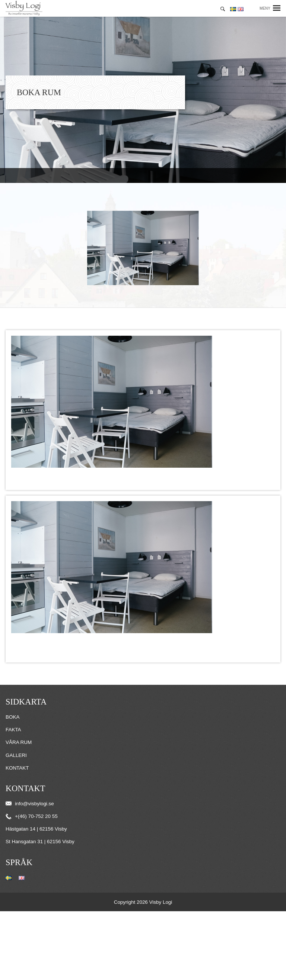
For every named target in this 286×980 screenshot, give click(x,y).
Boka (12, 717)
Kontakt (17, 768)
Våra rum (19, 742)
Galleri (16, 755)
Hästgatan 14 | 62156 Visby (36, 829)
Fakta (13, 730)
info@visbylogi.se (30, 804)
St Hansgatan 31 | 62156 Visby (40, 842)
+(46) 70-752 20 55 (32, 816)
